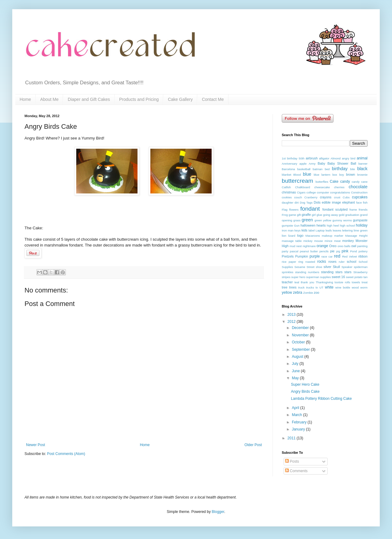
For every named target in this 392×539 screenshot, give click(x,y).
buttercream (297, 181)
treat (365, 282)
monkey (348, 241)
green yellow (323, 220)
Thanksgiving (324, 282)
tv (317, 287)
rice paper (289, 262)
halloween (308, 225)
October (299, 342)
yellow (287, 292)
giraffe (306, 215)
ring (301, 262)
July (296, 364)
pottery (363, 251)
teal (297, 282)
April (296, 408)
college (311, 192)
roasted (310, 262)
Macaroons (313, 236)
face (359, 203)
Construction (359, 192)
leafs (329, 230)
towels (356, 282)
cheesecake (322, 187)
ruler (342, 262)
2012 (292, 322)
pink (345, 251)
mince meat (333, 241)
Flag (285, 210)
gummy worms (342, 220)
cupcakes (360, 197)
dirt (297, 203)
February (300, 422)
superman (313, 277)
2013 (292, 315)
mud (293, 246)
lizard (292, 236)
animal (362, 158)
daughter (288, 203)
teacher (287, 282)
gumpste (287, 226)
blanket (286, 175)
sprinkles (288, 272)
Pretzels (288, 256)
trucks (310, 287)
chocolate (358, 187)
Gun (297, 226)
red (337, 256)
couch (298, 197)
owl (354, 246)
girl (314, 215)
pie (332, 251)
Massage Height (356, 236)
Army (312, 164)
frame (353, 210)
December (301, 328)
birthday (340, 169)
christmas (289, 192)
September (301, 350)
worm (364, 287)
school (351, 262)
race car (327, 256)
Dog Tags (306, 203)
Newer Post (36, 445)
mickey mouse (313, 241)
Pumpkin (302, 256)
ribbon (363, 256)
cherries (339, 187)
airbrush (312, 158)
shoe (319, 267)
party (285, 251)
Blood (297, 175)
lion (284, 236)
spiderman (361, 267)
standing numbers (307, 272)
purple (315, 256)
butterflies (322, 182)
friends (363, 210)
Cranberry (311, 197)
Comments (296, 471)
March (298, 415)
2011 (292, 438)
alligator (324, 158)
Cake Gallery (180, 99)
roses (332, 262)
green (307, 220)
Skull (336, 267)
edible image (331, 202)
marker (339, 236)
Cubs (346, 197)
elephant (348, 202)
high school (347, 226)
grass (297, 220)
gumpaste (360, 220)
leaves (337, 230)
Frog (285, 215)
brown (351, 174)
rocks (322, 262)
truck (302, 287)
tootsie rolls (343, 282)
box (335, 175)
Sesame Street (304, 267)
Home (25, 99)
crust (337, 197)
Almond (336, 158)
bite (353, 169)
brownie (362, 175)
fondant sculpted (335, 209)
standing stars (332, 272)
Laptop (320, 230)
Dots (317, 202)
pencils (324, 251)
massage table (292, 241)
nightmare (309, 246)
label (311, 230)
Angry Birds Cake (305, 392)
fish (365, 203)
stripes (286, 277)
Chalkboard (302, 187)
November (301, 335)
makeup (327, 236)
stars (348, 272)
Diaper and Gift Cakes (89, 99)
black (362, 169)
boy (342, 175)
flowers (294, 210)
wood (355, 287)
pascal (294, 251)
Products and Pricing (139, 99)
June (296, 371)
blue (307, 174)
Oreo (333, 246)
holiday (362, 225)
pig (338, 251)
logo (300, 235)
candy (345, 182)
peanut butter (309, 251)
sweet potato (354, 277)
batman (318, 169)
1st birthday (290, 158)
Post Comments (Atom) (66, 454)
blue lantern (322, 175)
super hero (298, 277)
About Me (49, 99)
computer (323, 192)
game (292, 215)
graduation (352, 215)
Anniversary (290, 164)
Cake (334, 182)
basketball (304, 169)
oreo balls (344, 246)
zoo (317, 292)
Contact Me (213, 99)
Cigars (301, 192)
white (329, 287)
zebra (298, 292)
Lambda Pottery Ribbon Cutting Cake (321, 399)
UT (321, 287)
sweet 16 (338, 277)
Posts (292, 461)
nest (299, 246)
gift (299, 215)
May (296, 378)
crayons (326, 197)
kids (304, 230)
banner (363, 164)
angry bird (349, 158)
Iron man (288, 230)
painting (362, 246)
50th (302, 158)
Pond (353, 251)
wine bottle (343, 287)
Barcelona (288, 169)
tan (366, 277)
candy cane (360, 182)
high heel (333, 226)
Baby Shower (338, 163)
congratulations (340, 192)
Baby (321, 163)
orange (322, 246)
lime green (361, 230)
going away (331, 215)
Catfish (286, 187)
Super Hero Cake (305, 384)
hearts (321, 225)
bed (327, 169)
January (299, 429)
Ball (353, 163)
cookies (287, 197)
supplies (325, 277)
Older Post (253, 445)
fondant (310, 209)
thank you (307, 282)
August (298, 357)
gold (341, 215)
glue (319, 215)
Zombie (308, 293)
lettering (347, 230)
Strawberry (360, 272)
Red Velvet (349, 256)
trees (293, 287)
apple (303, 164)
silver (328, 267)
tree (285, 287)
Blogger (218, 512)
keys (298, 230)
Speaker (347, 267)
